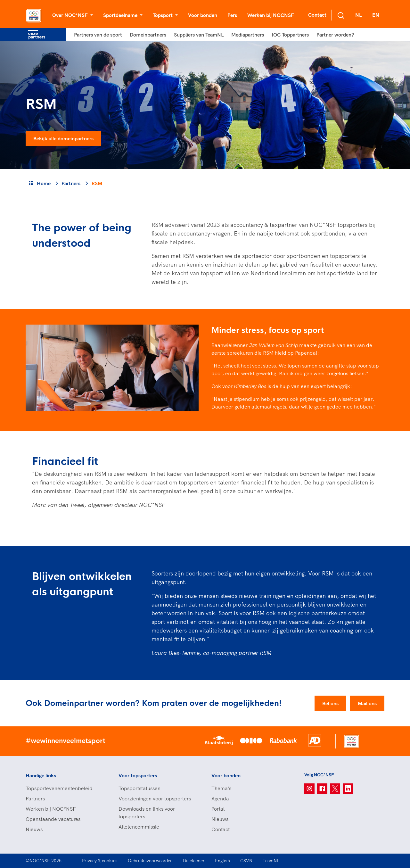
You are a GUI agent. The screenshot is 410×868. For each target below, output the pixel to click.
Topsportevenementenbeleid (59, 788)
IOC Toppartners (290, 35)
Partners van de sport (98, 35)
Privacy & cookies (100, 861)
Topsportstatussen (139, 788)
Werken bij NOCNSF (271, 15)
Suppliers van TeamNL (199, 35)
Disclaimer (194, 861)
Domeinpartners (148, 35)
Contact (317, 15)
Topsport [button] (163, 15)
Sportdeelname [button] (121, 15)
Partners (71, 183)
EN (376, 15)
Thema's (221, 788)
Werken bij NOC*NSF (51, 809)
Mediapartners (248, 35)
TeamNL (271, 861)
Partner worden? (335, 35)
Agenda (220, 798)
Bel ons (330, 703)
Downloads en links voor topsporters (147, 813)
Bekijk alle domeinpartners (63, 138)
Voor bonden (203, 15)
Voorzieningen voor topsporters (155, 798)
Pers (232, 15)
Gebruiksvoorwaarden (150, 861)
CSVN (246, 861)
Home (44, 183)
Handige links (41, 775)
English (222, 861)
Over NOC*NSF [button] (71, 15)
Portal (218, 809)
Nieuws (34, 829)
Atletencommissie (139, 827)
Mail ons (367, 703)
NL (358, 15)
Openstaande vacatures (53, 819)
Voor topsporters (138, 775)
